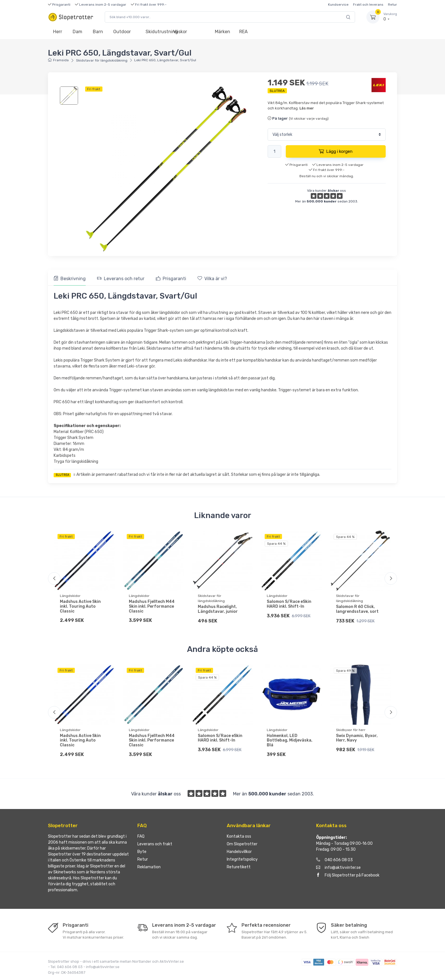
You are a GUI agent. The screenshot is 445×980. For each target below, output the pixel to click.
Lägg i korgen (336, 151)
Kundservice (338, 5)
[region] (70, 96)
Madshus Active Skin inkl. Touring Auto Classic (80, 606)
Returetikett (239, 867)
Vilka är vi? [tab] (212, 279)
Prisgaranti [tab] (171, 279)
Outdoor (122, 32)
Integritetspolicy (242, 860)
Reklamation (149, 867)
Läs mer (307, 108)
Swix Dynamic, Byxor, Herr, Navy (357, 738)
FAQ (141, 837)
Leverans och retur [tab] (121, 279)
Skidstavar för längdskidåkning (102, 60)
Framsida (58, 60)
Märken (222, 32)
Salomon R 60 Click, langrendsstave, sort (357, 609)
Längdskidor (70, 596)
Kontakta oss (239, 837)
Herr (58, 32)
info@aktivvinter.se (338, 868)
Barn (98, 32)
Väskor (180, 32)
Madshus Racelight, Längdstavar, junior (218, 609)
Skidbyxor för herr (351, 730)
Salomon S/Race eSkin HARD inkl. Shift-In (289, 604)
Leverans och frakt (155, 844)
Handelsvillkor (239, 852)
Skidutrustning (157, 32)
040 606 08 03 (334, 860)
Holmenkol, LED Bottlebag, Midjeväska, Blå (290, 741)
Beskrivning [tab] (70, 279)
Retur (392, 5)
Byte (142, 852)
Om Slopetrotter (242, 844)
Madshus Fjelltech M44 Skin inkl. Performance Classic (152, 606)
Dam (77, 32)
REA (244, 32)
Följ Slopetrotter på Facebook (348, 876)
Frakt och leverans (368, 5)
